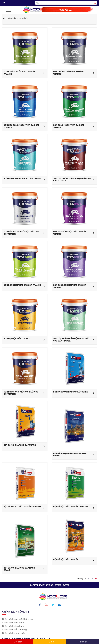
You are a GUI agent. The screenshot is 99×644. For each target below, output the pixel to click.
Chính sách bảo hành (13, 622)
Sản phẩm (12, 18)
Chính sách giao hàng (13, 626)
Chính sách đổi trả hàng (14, 629)
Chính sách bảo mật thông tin (17, 619)
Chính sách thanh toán (14, 633)
